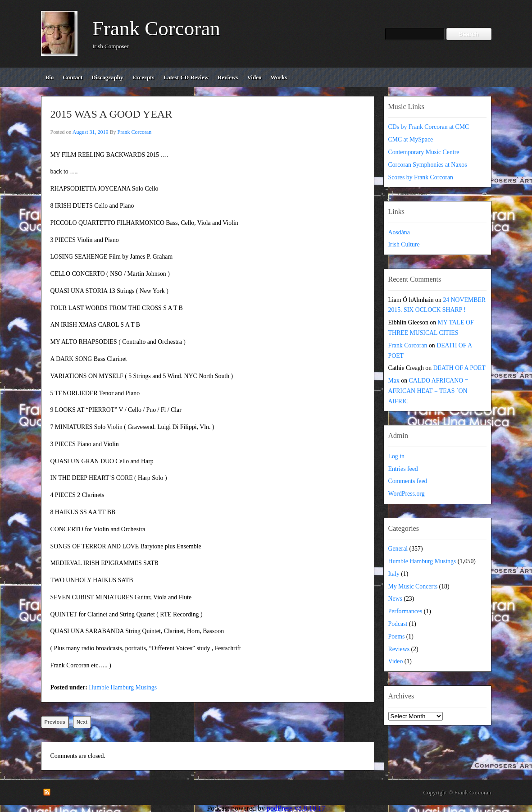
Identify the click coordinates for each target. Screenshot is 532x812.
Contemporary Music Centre (424, 152)
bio (50, 77)
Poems (397, 636)
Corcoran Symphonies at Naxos (428, 165)
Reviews (399, 649)
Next (82, 722)
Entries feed (403, 469)
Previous (55, 722)
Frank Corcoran (156, 28)
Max (394, 381)
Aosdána (399, 232)
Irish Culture (404, 244)
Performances (405, 611)
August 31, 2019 (91, 132)
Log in (396, 456)
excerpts (143, 77)
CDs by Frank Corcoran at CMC (429, 127)
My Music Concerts (413, 586)
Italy (394, 574)
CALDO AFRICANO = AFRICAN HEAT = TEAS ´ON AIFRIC (428, 391)
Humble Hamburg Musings (123, 687)
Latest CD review (186, 77)
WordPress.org (407, 494)
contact (73, 77)
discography (107, 77)
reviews (228, 77)
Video (396, 661)
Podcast (398, 624)
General (398, 549)
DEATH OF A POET (459, 368)
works (279, 77)
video (254, 77)
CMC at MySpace (411, 139)
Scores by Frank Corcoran (421, 177)
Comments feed (408, 481)
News (395, 599)
